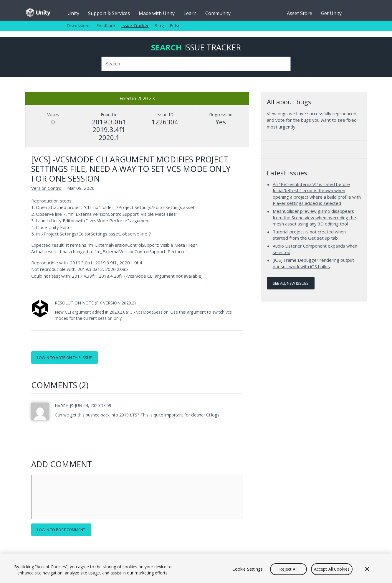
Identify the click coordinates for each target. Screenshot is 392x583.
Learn (190, 13)
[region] (196, 568)
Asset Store (300, 13)
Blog (159, 25)
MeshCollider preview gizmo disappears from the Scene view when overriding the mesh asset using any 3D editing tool (314, 217)
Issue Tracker (135, 25)
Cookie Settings (248, 569)
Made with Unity (157, 13)
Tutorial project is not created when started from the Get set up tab (309, 235)
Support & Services (109, 13)
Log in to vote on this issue (64, 358)
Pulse (175, 25)
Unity (73, 13)
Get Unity (331, 13)
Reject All (288, 569)
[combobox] (196, 64)
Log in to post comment (61, 530)
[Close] (367, 569)
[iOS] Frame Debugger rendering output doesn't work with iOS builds (313, 263)
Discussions (78, 25)
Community (218, 13)
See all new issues (291, 283)
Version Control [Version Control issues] (47, 188)
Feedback (106, 25)
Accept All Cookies (332, 569)
